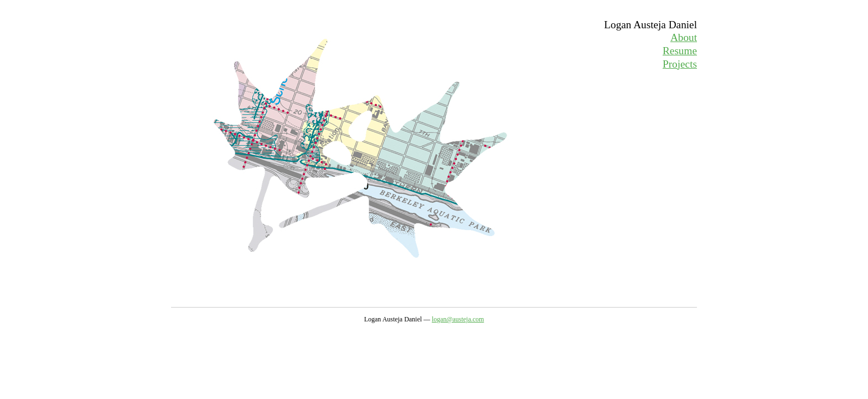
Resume (680, 51)
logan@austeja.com (458, 319)
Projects (680, 64)
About (684, 37)
